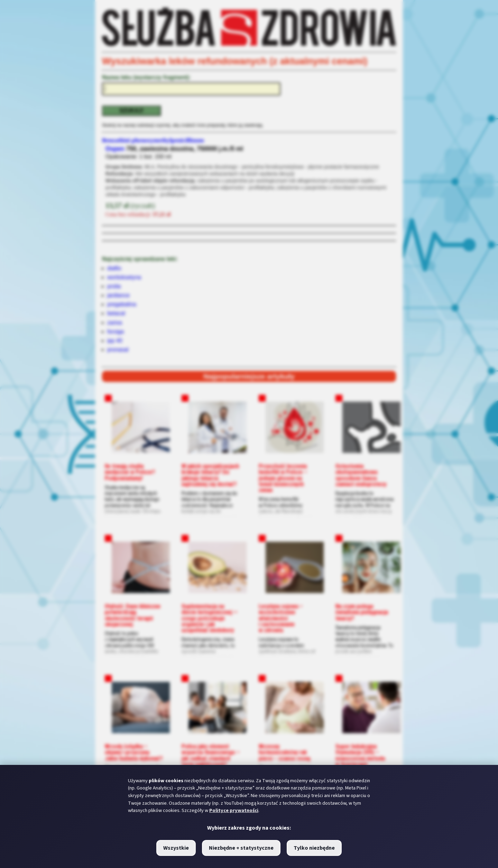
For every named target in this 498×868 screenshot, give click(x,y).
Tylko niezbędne (314, 848)
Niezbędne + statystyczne (241, 848)
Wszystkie (176, 848)
